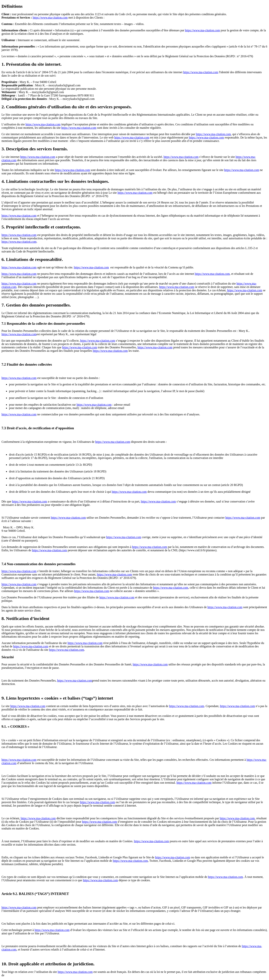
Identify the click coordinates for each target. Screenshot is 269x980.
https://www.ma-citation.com (50, 18)
